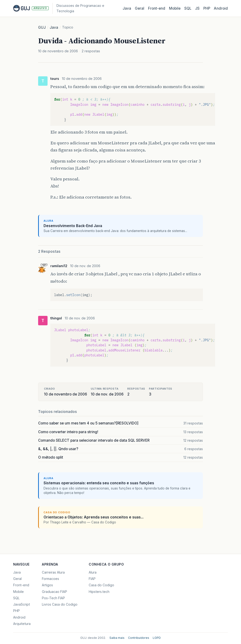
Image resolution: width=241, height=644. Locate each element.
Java (127, 8)
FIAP (92, 579)
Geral (140, 8)
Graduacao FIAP (54, 592)
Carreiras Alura (53, 572)
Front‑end (157, 8)
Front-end (21, 585)
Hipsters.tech (99, 592)
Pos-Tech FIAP (53, 598)
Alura (93, 572)
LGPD (157, 638)
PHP (207, 8)
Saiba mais (117, 638)
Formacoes (50, 579)
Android (221, 8)
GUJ (42, 27)
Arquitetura (22, 624)
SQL (188, 8)
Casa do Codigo (101, 585)
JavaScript (22, 604)
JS (197, 8)
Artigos (47, 585)
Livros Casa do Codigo (60, 604)
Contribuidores (139, 638)
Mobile (175, 8)
